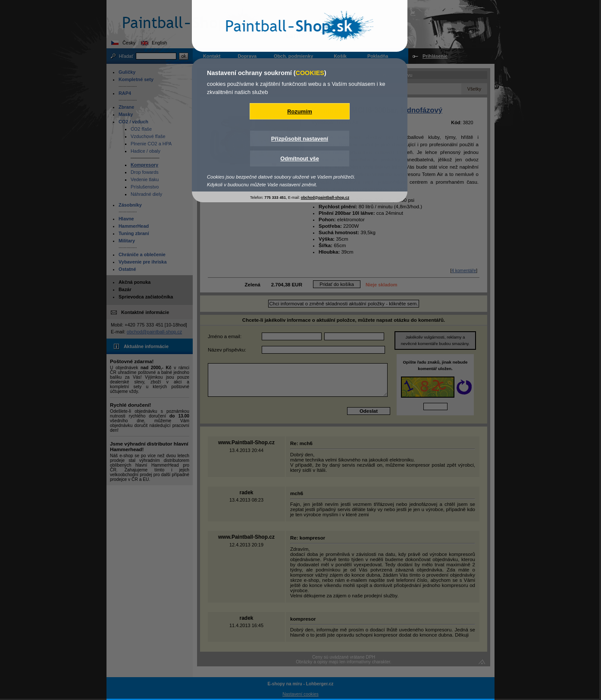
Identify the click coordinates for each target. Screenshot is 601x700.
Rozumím (300, 111)
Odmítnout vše (300, 159)
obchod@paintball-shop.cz (325, 198)
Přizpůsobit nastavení (300, 139)
